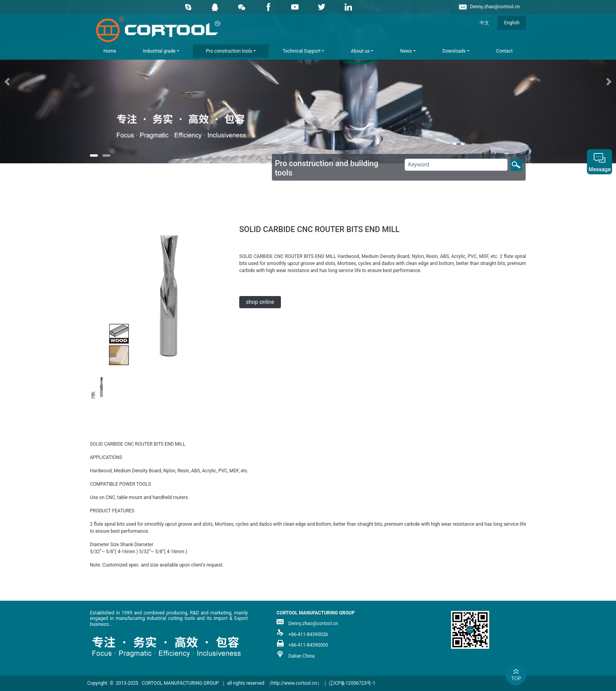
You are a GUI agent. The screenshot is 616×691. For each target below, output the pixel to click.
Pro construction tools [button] (229, 51)
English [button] (512, 23)
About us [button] (360, 51)
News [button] (406, 51)
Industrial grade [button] (159, 51)
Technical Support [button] (302, 51)
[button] (46, 82)
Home (110, 51)
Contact (504, 51)
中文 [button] (484, 23)
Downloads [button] (454, 51)
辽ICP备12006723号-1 (352, 683)
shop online (260, 302)
